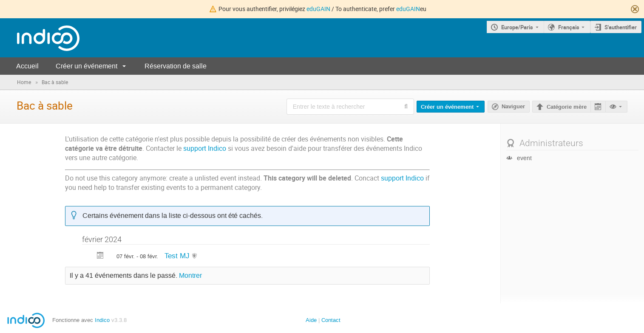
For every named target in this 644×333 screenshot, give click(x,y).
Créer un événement (87, 66)
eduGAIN (318, 9)
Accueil (27, 66)
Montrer (190, 276)
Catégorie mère (567, 107)
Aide (311, 320)
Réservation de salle (176, 66)
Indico (102, 320)
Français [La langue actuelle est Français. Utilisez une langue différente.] (569, 27)
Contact (331, 320)
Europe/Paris (517, 27)
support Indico (205, 148)
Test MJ (178, 256)
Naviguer (513, 107)
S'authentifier (621, 27)
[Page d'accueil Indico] (40, 38)
